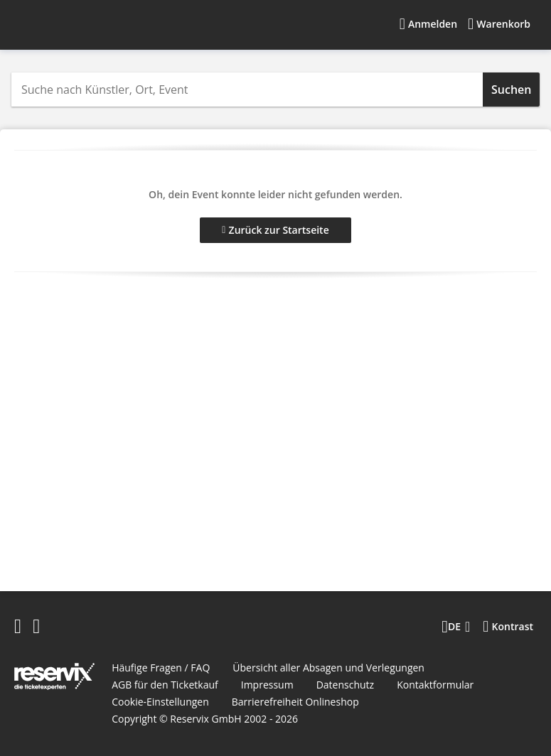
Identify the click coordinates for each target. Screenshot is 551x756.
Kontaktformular (435, 685)
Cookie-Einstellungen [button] (160, 702)
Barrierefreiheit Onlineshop (295, 702)
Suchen (511, 90)
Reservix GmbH (207, 719)
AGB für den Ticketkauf (165, 685)
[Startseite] (106, 24)
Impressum (267, 685)
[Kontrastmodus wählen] (508, 627)
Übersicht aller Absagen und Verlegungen (328, 668)
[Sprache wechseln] (456, 627)
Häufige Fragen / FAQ (161, 668)
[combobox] (247, 90)
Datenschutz (345, 685)
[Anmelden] (428, 24)
